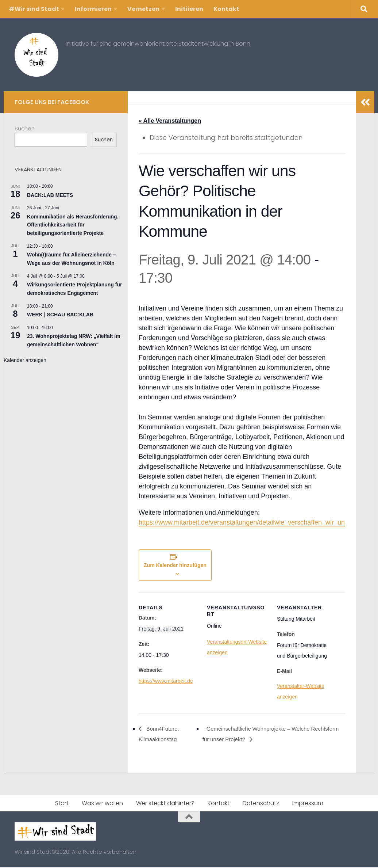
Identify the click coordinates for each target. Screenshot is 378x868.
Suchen (25, 128)
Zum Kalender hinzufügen (175, 566)
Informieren (93, 9)
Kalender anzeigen (25, 360)
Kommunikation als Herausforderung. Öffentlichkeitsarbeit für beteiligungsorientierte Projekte (73, 225)
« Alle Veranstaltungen (170, 121)
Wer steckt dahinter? (165, 804)
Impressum (308, 804)
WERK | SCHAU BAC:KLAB (60, 315)
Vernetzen (143, 9)
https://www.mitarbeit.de (166, 681)
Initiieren (189, 9)
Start (62, 804)
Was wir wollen (102, 804)
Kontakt (226, 9)
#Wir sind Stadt (34, 9)
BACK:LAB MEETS (50, 195)
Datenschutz (261, 804)
